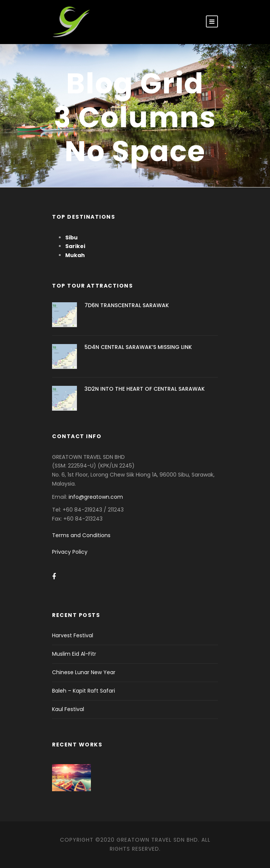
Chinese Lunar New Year (84, 672)
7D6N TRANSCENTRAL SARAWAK (127, 305)
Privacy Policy (70, 552)
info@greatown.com (97, 497)
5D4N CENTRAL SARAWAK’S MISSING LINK (138, 347)
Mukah (75, 255)
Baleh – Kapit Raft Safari (84, 691)
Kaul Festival (68, 709)
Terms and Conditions (81, 535)
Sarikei (75, 246)
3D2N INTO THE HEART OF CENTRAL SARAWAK (145, 389)
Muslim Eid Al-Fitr (74, 654)
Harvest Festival (73, 635)
